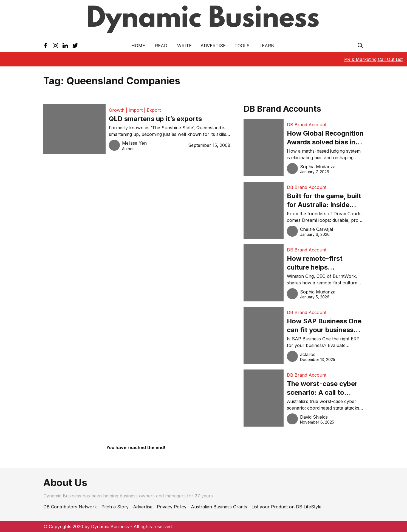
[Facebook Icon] (46, 46)
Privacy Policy (172, 507)
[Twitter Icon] (75, 46)
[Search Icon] (360, 46)
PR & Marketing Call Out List (373, 59)
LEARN (267, 46)
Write (184, 46)
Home (138, 46)
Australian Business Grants (219, 507)
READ (161, 46)
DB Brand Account (307, 125)
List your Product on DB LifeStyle (286, 507)
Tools (242, 46)
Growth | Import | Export (135, 110)
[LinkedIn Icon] (65, 46)
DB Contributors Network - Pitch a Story (86, 507)
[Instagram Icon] (55, 46)
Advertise (213, 46)
